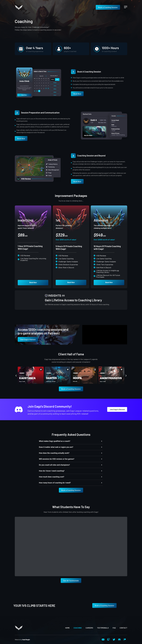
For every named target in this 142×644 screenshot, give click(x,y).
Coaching (78, 628)
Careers (89, 628)
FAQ (114, 628)
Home (67, 628)
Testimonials (103, 628)
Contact (123, 628)
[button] (16, 376)
